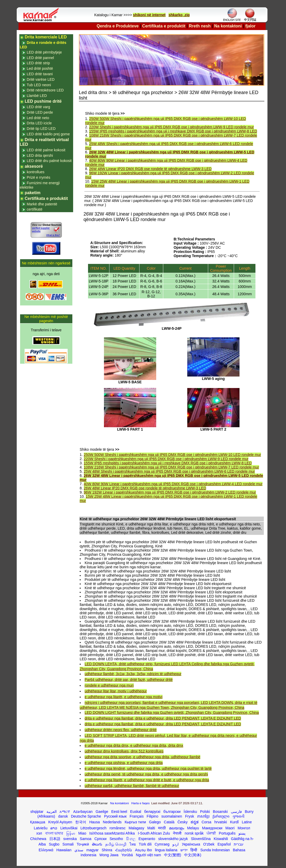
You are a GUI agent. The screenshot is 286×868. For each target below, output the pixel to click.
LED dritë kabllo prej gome (48, 134)
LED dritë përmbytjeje (44, 52)
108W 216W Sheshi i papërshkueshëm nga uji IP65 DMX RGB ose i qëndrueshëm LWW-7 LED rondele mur (171, 467)
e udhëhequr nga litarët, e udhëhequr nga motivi (124, 697)
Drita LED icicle (39, 123)
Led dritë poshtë (40, 68)
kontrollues (36, 172)
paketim (33, 193)
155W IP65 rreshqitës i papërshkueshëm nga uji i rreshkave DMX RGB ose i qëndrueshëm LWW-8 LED (173, 131)
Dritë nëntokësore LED (45, 90)
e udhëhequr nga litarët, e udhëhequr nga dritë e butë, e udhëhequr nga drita (147, 780)
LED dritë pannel (40, 58)
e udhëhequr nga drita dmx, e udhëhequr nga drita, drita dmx (134, 745)
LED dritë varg (38, 107)
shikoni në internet (149, 15)
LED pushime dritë (43, 101)
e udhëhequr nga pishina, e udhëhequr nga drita (124, 763)
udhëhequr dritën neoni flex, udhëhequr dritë (121, 730)
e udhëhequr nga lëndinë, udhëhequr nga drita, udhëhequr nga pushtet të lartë (148, 768)
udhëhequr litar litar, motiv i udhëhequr (116, 691)
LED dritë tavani (40, 74)
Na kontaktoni (228, 26)
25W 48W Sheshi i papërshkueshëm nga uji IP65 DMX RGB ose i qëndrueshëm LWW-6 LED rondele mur (169, 471)
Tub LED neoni (39, 85)
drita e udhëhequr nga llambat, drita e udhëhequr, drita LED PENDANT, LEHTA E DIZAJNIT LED (163, 718)
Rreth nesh (200, 26)
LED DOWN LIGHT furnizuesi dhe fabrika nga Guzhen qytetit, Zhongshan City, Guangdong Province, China (172, 713)
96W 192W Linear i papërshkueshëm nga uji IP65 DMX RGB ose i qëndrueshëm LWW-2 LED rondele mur (170, 492)
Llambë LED (37, 96)
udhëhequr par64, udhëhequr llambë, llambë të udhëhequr (132, 786)
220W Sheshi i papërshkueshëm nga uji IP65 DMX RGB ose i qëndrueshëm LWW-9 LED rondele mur (171, 127)
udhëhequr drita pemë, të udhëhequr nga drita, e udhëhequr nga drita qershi (146, 774)
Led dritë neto (38, 118)
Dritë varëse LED (41, 79)
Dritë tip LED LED (41, 129)
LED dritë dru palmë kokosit (49, 161)
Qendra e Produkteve (118, 26)
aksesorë (34, 166)
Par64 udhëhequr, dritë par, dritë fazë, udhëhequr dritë (129, 680)
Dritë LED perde (40, 112)
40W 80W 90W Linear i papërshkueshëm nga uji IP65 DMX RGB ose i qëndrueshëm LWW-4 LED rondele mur (173, 484)
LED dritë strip (38, 63)
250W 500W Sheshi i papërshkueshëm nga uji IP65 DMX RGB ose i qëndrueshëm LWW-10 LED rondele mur (173, 455)
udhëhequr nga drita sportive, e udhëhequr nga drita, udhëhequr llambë (142, 757)
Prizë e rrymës (38, 177)
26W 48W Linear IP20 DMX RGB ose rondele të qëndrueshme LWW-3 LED (150, 169)
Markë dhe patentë (42, 204)
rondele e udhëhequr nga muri (109, 685)
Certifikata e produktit (164, 26)
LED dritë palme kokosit (46, 150)
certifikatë (34, 209)
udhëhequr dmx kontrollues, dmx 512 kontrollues (124, 751)
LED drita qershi (40, 155)
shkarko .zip (179, 15)
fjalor (250, 26)
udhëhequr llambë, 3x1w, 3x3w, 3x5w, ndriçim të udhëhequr (133, 674)
